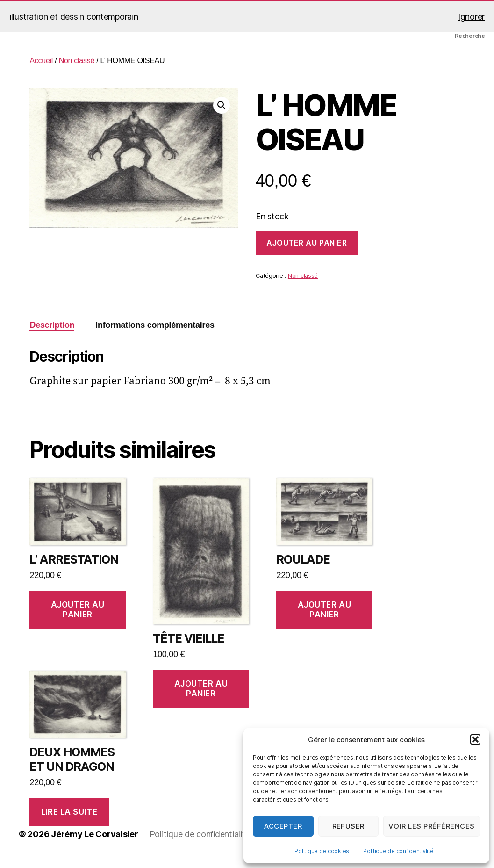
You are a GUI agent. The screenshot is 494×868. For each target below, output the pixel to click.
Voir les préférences (432, 826)
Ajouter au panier (307, 243)
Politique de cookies (322, 851)
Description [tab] (52, 325)
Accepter (283, 826)
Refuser (349, 826)
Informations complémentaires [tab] (155, 325)
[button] (475, 739)
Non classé (77, 61)
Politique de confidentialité (398, 851)
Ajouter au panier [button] (78, 610)
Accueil (41, 61)
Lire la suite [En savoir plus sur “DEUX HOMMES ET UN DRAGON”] (69, 812)
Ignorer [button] (471, 17)
